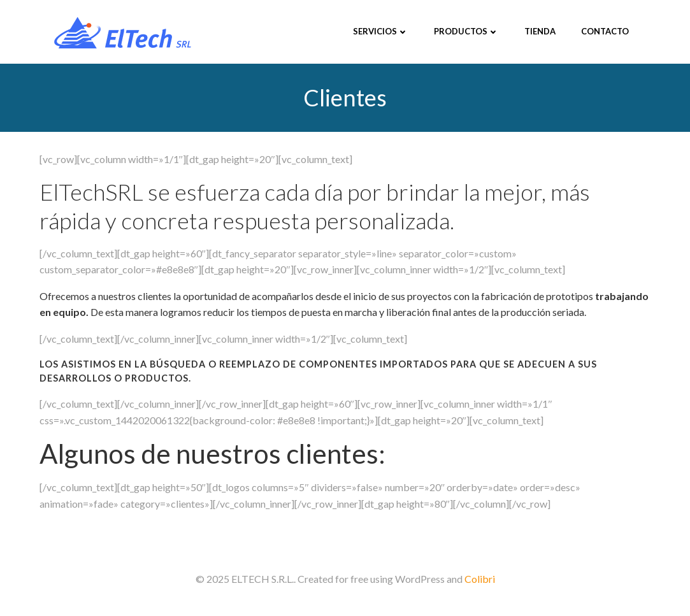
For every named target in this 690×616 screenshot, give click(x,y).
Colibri (480, 579)
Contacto (605, 31)
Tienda (540, 31)
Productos (466, 31)
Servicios (381, 31)
